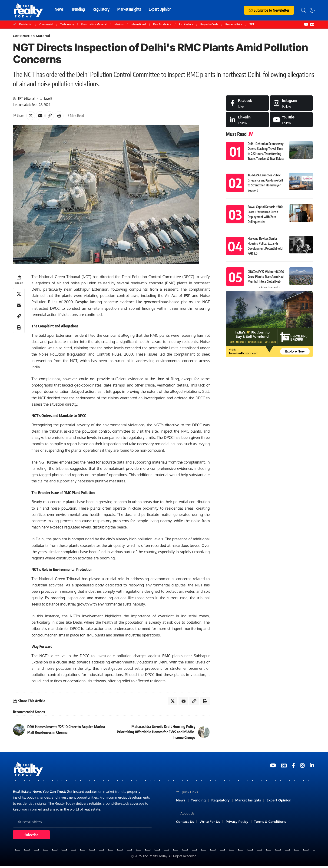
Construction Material (94, 24)
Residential (26, 24)
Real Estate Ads (162, 24)
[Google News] (312, 24)
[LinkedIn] (247, 120)
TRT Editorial (27, 99)
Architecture (186, 24)
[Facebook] (247, 104)
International (138, 24)
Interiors (119, 24)
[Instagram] (291, 104)
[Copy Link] (51, 117)
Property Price (234, 24)
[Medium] (291, 120)
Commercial (46, 24)
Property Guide (209, 24)
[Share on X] (31, 117)
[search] (303, 10)
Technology (67, 24)
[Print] (61, 117)
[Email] (41, 117)
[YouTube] (306, 24)
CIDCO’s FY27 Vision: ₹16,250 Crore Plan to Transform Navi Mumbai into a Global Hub (265, 274)
